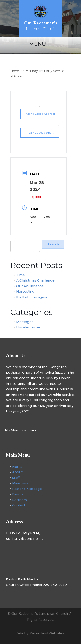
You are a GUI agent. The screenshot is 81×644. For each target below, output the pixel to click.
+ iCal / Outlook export (40, 133)
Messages (25, 322)
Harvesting (25, 291)
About (17, 472)
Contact (19, 505)
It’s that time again (32, 297)
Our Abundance (30, 286)
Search (15, 238)
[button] (37, 44)
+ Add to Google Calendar (39, 114)
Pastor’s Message (27, 488)
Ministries (20, 483)
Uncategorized (29, 327)
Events (18, 494)
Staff (16, 477)
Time (21, 275)
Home (17, 466)
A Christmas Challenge (35, 280)
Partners (19, 500)
